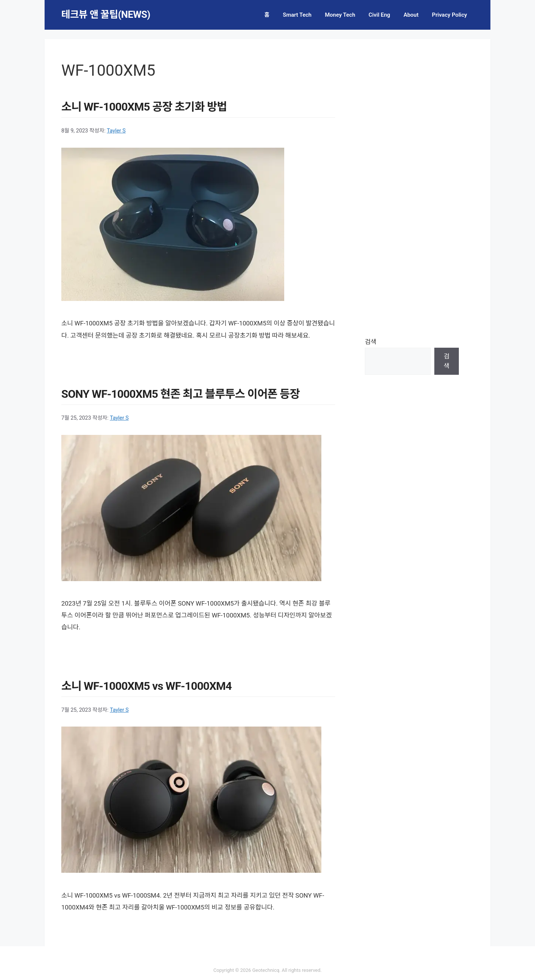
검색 (371, 342)
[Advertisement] (412, 187)
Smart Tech (297, 15)
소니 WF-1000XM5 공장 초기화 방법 (144, 107)
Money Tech (340, 15)
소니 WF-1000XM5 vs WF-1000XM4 (146, 686)
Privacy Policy (450, 15)
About (411, 15)
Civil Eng (379, 15)
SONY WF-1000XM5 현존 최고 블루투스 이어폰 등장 (181, 394)
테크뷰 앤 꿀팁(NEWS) (106, 14)
